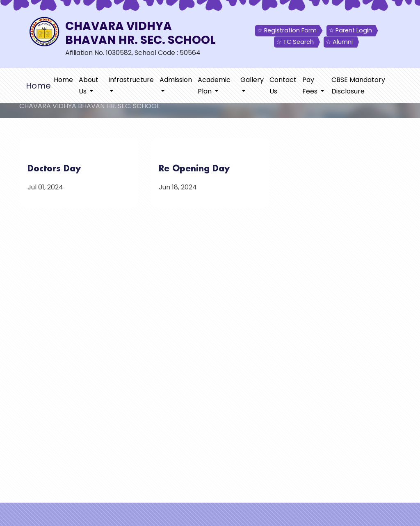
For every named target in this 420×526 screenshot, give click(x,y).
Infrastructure (131, 80)
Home (63, 80)
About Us (89, 85)
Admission (176, 80)
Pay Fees (311, 85)
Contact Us (283, 85)
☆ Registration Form (287, 30)
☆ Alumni (339, 42)
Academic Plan (214, 85)
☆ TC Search (295, 42)
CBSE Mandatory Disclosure (358, 85)
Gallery (252, 80)
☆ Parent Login (350, 30)
